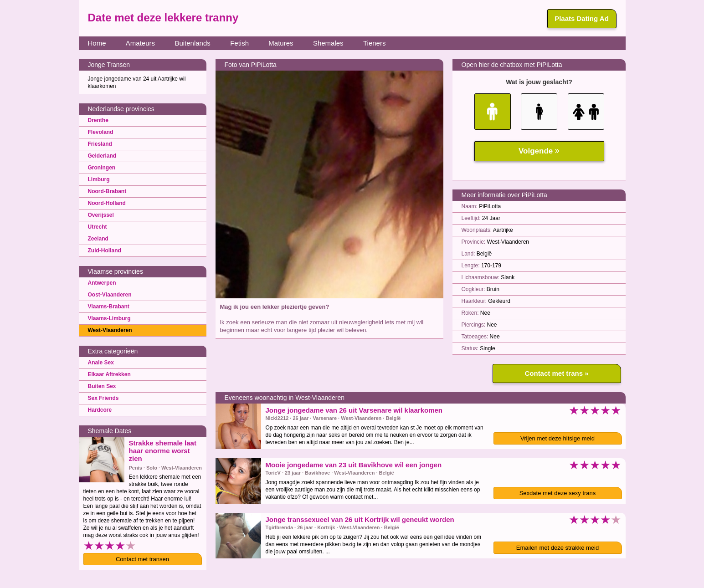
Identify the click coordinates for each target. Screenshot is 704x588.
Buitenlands (192, 43)
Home (97, 43)
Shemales (328, 43)
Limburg (99, 179)
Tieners (374, 43)
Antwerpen (102, 283)
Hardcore (100, 410)
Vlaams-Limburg (109, 318)
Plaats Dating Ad (582, 18)
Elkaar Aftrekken (109, 374)
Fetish (239, 43)
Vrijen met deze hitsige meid (558, 438)
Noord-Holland (107, 203)
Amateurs (140, 43)
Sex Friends (103, 398)
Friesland (100, 144)
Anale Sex (101, 363)
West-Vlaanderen (110, 330)
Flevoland (101, 132)
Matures (281, 43)
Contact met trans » (556, 373)
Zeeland (98, 239)
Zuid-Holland (105, 251)
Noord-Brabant (107, 191)
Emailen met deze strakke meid (558, 548)
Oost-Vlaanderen (110, 295)
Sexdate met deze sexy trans (558, 493)
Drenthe (98, 120)
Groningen (102, 168)
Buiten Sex (102, 386)
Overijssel (101, 215)
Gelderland (102, 156)
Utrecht (98, 227)
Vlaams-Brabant (109, 307)
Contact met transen (142, 559)
